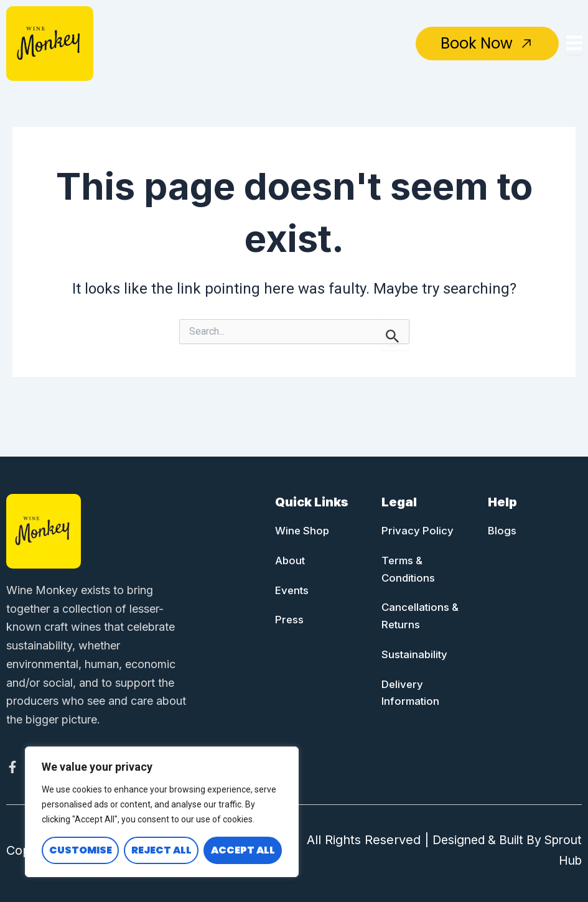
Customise (81, 850)
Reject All (161, 850)
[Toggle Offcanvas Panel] (574, 44)
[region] (162, 812)
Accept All (243, 850)
